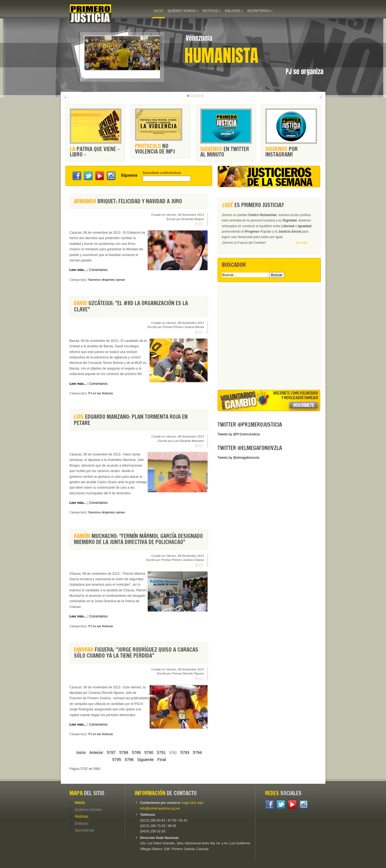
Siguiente (145, 760)
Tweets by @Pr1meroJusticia (239, 434)
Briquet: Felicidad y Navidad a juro (128, 201)
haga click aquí (193, 803)
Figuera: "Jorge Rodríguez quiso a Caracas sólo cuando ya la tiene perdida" (136, 653)
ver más (302, 243)
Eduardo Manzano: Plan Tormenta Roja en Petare (131, 420)
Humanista (222, 55)
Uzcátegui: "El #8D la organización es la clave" (131, 306)
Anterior (96, 753)
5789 (136, 753)
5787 (111, 753)
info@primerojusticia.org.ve (160, 808)
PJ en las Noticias (101, 393)
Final (161, 760)
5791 (161, 753)
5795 (117, 760)
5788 (124, 753)
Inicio (81, 753)
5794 (197, 753)
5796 (129, 760)
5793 (185, 753)
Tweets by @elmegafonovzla (238, 458)
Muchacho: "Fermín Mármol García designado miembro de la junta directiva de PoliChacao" (138, 539)
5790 (149, 753)
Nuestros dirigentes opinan (107, 280)
